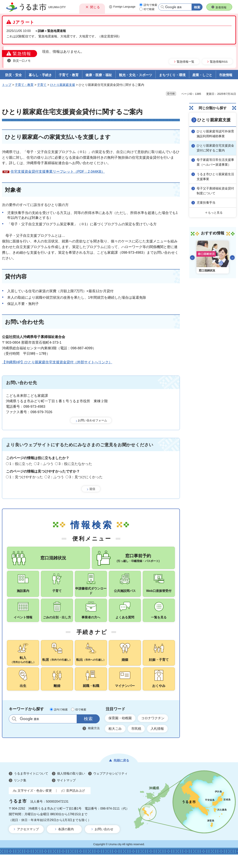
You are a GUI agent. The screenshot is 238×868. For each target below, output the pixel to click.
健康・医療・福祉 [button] (99, 75)
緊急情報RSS (219, 62)
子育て (42, 85)
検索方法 (94, 741)
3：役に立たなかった (75, 464)
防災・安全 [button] (14, 75)
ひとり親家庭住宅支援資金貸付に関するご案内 (215, 147)
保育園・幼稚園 (121, 731)
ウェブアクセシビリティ (110, 787)
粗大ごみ (116, 742)
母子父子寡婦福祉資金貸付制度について (215, 194)
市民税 (138, 742)
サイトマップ (66, 794)
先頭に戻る (121, 774)
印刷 (172, 94)
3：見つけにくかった (86, 477)
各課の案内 (66, 843)
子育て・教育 (24, 85)
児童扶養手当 (207, 206)
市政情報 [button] (226, 75)
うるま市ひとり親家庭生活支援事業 (215, 180)
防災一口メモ (22, 61)
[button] (92, 7)
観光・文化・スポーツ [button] (136, 75)
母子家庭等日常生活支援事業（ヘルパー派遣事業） (215, 164)
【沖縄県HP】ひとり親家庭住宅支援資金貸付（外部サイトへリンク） (57, 362)
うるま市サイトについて (31, 787)
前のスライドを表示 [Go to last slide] (192, 261)
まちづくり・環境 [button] (172, 75)
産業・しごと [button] (202, 75)
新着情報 (221, 7)
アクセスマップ (28, 843)
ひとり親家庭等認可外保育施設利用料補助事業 (215, 133)
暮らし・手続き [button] (40, 75)
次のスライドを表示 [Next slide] (232, 261)
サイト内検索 (14, 731)
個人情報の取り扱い (71, 787)
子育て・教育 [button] (69, 75)
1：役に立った (21, 464)
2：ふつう (45, 464)
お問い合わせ (104, 843)
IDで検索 (149, 9)
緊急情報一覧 (186, 62)
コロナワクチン (156, 731)
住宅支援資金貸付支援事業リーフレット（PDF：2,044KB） (58, 172)
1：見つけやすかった (26, 477)
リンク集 (20, 794)
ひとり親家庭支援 (63, 85)
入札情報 (161, 742)
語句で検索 (150, 5)
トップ (7, 85)
